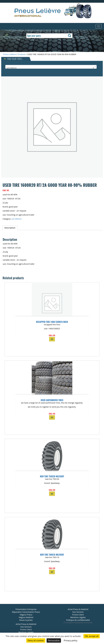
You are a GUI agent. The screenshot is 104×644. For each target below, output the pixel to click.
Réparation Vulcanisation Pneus (26, 612)
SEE (52, 339)
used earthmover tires (52, 400)
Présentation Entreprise (26, 609)
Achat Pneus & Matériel (26, 624)
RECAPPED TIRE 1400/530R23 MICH (52, 322)
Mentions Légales (26, 632)
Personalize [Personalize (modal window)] (54, 640)
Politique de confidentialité (78, 620)
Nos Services (26, 627)
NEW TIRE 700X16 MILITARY (52, 555)
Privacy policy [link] (71, 640)
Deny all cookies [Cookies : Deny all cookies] (36, 640)
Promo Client (26, 629)
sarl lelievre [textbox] (50, 68)
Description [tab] (10, 228)
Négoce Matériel (26, 617)
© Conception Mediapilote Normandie (78, 623)
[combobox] (51, 67)
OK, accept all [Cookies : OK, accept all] (92, 636)
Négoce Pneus (26, 615)
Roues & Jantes (26, 620)
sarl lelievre (17, 219)
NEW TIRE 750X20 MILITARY (52, 476)
